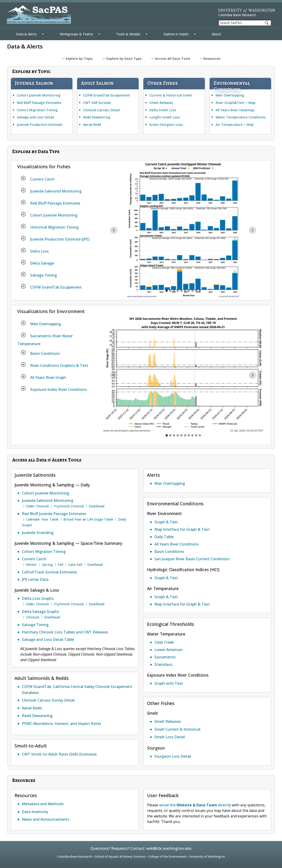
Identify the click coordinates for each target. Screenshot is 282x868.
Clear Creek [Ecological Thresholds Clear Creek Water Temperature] (164, 642)
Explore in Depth (176, 34)
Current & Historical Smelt (171, 95)
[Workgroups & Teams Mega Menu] (99, 34)
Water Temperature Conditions (241, 117)
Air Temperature (229, 125)
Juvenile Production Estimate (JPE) (60, 239)
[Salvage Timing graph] (196, 291)
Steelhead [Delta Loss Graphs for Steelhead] (97, 604)
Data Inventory (35, 812)
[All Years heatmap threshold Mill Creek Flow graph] (192, 435)
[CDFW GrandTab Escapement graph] (200, 291)
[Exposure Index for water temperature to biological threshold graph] (200, 435)
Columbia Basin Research (237, 15)
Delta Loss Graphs (38, 598)
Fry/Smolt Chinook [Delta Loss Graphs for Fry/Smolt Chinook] (69, 604)
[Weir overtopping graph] (167, 435)
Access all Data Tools (171, 59)
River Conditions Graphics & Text (59, 365)
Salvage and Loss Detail (35, 117)
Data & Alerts (26, 34)
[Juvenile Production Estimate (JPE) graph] (185, 291)
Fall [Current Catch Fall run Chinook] (60, 565)
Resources (210, 59)
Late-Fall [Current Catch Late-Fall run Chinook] (75, 565)
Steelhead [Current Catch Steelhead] (95, 565)
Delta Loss (39, 251)
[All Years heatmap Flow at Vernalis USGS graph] (185, 435)
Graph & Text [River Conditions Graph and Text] (166, 522)
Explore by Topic (77, 59)
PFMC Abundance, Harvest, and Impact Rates (61, 723)
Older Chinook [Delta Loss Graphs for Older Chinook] (37, 604)
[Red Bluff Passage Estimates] (23, 202)
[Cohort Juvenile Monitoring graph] (178, 291)
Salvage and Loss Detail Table (48, 639)
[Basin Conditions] (23, 353)
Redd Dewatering (97, 117)
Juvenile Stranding (38, 533)
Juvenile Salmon (34, 83)
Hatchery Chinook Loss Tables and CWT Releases (65, 632)
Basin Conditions (45, 353)
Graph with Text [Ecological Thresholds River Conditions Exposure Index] (169, 683)
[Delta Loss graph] (189, 291)
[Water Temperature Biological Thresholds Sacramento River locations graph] (170, 435)
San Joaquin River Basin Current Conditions (192, 559)
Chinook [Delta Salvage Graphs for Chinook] (33, 617)
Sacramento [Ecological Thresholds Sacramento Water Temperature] (165, 657)
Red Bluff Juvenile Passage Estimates (54, 514)
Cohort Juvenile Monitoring (39, 95)
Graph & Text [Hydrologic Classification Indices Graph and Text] (166, 578)
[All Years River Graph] (23, 377)
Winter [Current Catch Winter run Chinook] (31, 565)
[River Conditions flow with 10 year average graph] (181, 435)
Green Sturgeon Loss (166, 125)
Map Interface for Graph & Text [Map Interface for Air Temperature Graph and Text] (182, 604)
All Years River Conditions (177, 544)
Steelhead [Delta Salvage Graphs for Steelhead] (52, 617)
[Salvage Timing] (23, 274)
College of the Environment (167, 856)
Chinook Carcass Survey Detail (48, 700)
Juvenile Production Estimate (40, 125)
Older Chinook (37, 506)
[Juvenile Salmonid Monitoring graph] (170, 291)
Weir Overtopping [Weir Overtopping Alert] (170, 483)
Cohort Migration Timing (37, 110)
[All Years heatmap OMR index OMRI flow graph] (189, 435)
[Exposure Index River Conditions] (23, 389)
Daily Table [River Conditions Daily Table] (164, 537)
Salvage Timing (44, 275)
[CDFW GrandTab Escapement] (23, 286)
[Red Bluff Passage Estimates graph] (174, 291)
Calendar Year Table (42, 519)
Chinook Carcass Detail (101, 110)
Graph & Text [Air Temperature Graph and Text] (166, 597)
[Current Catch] (23, 178)
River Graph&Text (230, 103)
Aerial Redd (92, 125)
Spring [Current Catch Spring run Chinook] (47, 565)
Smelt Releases (161, 103)
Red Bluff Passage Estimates (39, 103)
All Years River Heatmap (235, 110)
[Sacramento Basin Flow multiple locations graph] (178, 435)
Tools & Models (128, 34)
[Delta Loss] (23, 250)
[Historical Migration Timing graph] (181, 291)
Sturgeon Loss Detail (173, 756)
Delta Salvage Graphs (40, 612)
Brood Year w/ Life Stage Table (88, 519)
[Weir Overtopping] (23, 323)
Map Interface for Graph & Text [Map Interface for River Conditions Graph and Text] (182, 529)
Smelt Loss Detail (170, 737)
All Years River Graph (48, 377)
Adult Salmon (97, 83)
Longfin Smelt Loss (165, 117)
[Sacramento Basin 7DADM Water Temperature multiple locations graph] (174, 435)
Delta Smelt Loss (163, 110)
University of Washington (207, 856)
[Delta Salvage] (23, 262)
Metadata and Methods (43, 804)
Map (252, 103)
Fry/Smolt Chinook (69, 506)
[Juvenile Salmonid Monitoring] (23, 190)
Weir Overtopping (230, 95)
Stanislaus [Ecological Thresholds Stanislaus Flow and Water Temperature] (163, 664)
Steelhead (97, 506)
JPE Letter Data (35, 579)
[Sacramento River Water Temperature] (23, 335)
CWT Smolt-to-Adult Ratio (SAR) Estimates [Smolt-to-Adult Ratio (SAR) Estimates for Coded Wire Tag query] (59, 754)
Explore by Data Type (122, 59)
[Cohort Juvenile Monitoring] (23, 214)
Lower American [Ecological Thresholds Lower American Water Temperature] (168, 650)
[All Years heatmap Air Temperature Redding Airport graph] (196, 435)
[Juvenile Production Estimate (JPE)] (23, 238)
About (216, 34)
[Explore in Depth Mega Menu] (195, 34)
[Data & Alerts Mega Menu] (43, 34)
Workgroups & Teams (76, 34)
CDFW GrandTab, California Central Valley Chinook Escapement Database (77, 690)
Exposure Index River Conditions (59, 389)
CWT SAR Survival (97, 103)
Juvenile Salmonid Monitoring (56, 191)
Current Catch (42, 179)
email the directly (195, 805)
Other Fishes (162, 83)
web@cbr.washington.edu (169, 849)
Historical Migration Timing (54, 227)
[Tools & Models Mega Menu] (147, 34)
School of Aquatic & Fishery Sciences (120, 856)
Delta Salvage (42, 263)
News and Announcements (46, 819)
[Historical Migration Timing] (23, 226)
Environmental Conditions (232, 86)
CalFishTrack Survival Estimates (49, 572)
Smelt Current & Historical (177, 729)
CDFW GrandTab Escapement (106, 95)
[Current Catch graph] (167, 291)
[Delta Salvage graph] (192, 291)
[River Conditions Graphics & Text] (23, 365)
